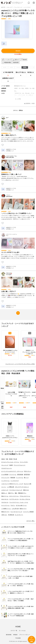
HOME (18, 627)
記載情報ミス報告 (29, 104)
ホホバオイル (5, 499)
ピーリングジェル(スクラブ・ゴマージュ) (12, 471)
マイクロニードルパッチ (16, 490)
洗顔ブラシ (11, 493)
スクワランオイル (14, 499)
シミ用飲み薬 (10, 487)
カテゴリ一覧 (14, 631)
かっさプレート (19, 515)
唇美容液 (13, 478)
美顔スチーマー (5, 512)
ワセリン (13, 505)
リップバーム (20, 478)
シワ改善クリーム (6, 509)
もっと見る (18, 99)
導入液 (15, 459)
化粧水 (3, 459)
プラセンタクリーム (25, 496)
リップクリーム (5, 481)
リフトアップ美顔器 (28, 512)
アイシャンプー (5, 478)
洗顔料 (11, 465)
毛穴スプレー (28, 471)
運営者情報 (9, 635)
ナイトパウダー (24, 462)
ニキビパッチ (5, 490)
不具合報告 (18, 638)
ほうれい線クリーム (21, 505)
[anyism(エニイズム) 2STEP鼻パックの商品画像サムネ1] (4, 44)
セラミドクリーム (14, 496)
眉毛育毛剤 (27, 475)
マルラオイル (5, 502)
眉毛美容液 (20, 475)
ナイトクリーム (5, 505)
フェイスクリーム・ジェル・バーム (19, 502)
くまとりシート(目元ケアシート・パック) (12, 484)
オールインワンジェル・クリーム (10, 462)
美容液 (11, 459)
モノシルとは (22, 631)
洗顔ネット (4, 493)
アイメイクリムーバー (20, 465)
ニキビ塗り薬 (15, 509)
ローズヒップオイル (25, 499)
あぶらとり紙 (28, 484)
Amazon (18, 51)
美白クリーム (5, 496)
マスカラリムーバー (7, 468)
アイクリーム (13, 475)
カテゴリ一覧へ (31, 521)
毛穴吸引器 (11, 515)
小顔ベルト (4, 515)
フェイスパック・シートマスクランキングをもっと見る (20, 364)
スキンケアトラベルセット (22, 487)
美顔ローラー (23, 509)
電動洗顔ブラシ (22, 493)
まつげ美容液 (5, 475)
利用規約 (15, 635)
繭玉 (16, 493)
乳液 (7, 459)
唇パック (26, 478)
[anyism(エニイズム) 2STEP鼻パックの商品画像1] (17, 30)
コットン (4, 487)
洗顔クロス (26, 490)
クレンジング (5, 465)
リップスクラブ (15, 481)
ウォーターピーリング (16, 512)
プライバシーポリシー (25, 635)
